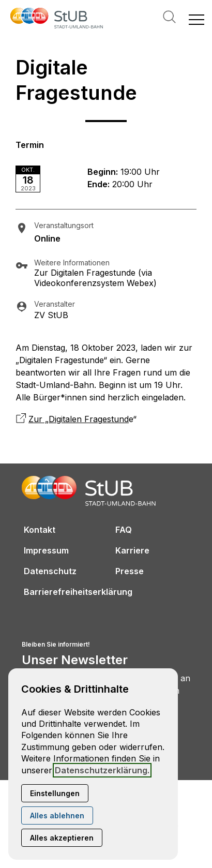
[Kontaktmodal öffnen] (8, 8)
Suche (169, 17)
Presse (130, 571)
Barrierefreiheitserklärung (78, 592)
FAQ (124, 530)
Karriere (132, 550)
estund (116, 419)
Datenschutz (50, 571)
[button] (196, 19)
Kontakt (40, 530)
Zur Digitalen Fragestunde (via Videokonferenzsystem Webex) (95, 278)
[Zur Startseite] (57, 19)
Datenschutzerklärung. (102, 770)
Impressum (46, 550)
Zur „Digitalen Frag (65, 419)
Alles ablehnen (57, 815)
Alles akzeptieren (62, 838)
